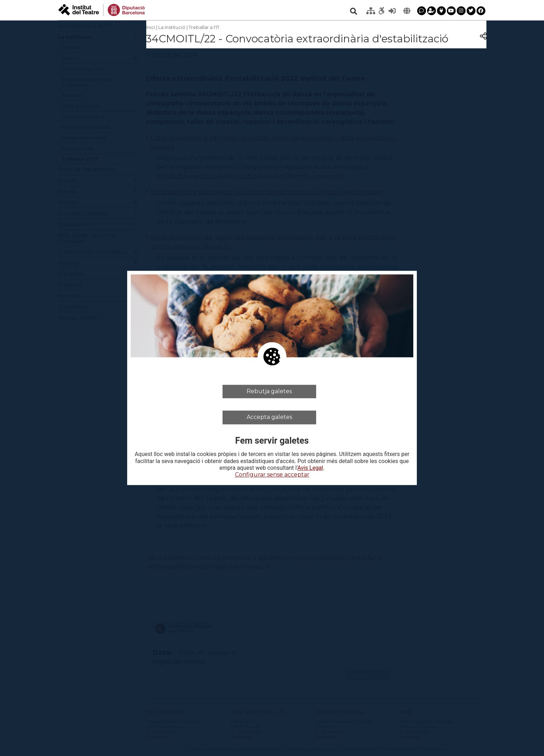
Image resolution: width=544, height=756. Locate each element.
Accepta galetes (269, 417)
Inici (151, 27)
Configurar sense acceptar (272, 475)
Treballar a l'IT (204, 27)
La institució (172, 27)
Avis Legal (310, 468)
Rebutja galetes (269, 391)
